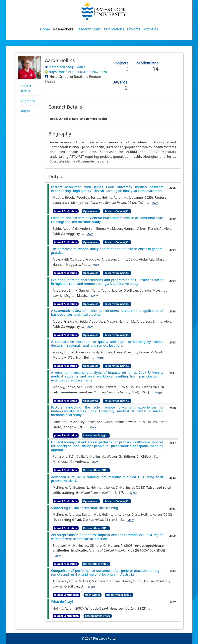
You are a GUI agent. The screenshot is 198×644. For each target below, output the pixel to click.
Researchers (63, 29)
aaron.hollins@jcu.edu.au (69, 67)
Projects (134, 29)
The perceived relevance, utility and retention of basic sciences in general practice (107, 251)
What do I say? (62, 602)
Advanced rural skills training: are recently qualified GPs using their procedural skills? (107, 479)
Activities (151, 29)
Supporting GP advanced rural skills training (85, 508)
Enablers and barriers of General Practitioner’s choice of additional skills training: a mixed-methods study (107, 220)
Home (45, 29)
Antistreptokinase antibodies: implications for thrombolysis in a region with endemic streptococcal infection (107, 537)
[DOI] (142, 203)
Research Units (89, 29)
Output (25, 111)
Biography (27, 101)
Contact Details (26, 89)
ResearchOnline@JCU (117, 211)
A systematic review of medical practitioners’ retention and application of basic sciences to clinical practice (107, 313)
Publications (114, 29)
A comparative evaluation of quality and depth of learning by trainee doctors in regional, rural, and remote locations (107, 344)
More (155, 203)
